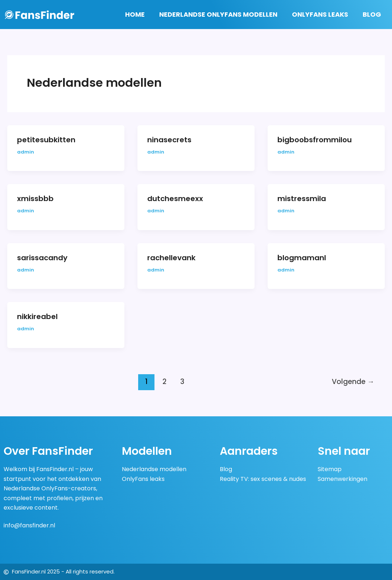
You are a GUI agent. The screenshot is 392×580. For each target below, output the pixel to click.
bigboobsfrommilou (315, 140)
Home (135, 14)
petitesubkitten (46, 140)
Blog (372, 14)
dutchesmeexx (175, 199)
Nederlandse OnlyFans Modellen (218, 14)
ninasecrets (169, 140)
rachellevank (171, 258)
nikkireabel (37, 316)
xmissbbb (35, 199)
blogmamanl (302, 258)
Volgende (353, 382)
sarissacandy (42, 258)
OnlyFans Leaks (320, 14)
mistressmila (302, 199)
